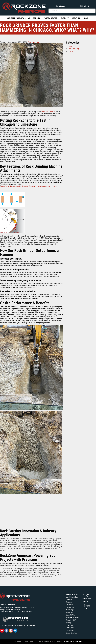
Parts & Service (50, 18)
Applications (34, 18)
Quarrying (69, 625)
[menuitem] (16, 18)
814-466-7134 (10, 612)
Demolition (70, 607)
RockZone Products (15, 18)
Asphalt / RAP (71, 620)
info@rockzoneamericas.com (10, 610)
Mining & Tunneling (73, 618)
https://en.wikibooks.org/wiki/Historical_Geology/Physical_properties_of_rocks (29, 186)
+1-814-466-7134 (84, 6)
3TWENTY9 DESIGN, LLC (73, 642)
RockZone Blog (33, 42)
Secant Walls (71, 615)
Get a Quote (60, 6)
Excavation (70, 605)
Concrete (69, 602)
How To (71, 51)
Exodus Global (23, 625)
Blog (86, 18)
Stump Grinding (71, 633)
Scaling (69, 623)
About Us (76, 18)
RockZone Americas (48, 112)
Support (65, 18)
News (70, 46)
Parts (84, 604)
